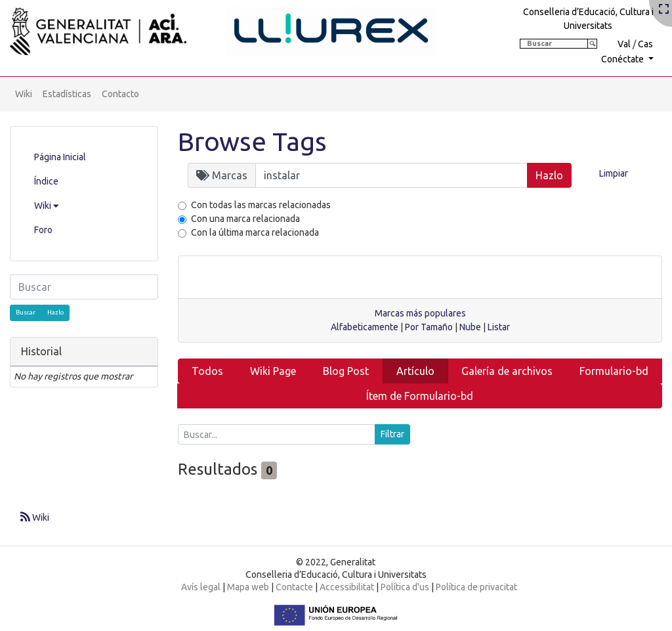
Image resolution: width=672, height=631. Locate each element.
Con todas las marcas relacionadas (261, 205)
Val (624, 44)
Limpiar (614, 173)
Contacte (294, 587)
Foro (43, 230)
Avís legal (201, 587)
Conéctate (623, 59)
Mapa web (248, 587)
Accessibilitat (347, 587)
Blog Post (346, 371)
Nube (470, 327)
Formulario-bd (614, 371)
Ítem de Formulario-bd (420, 396)
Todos (207, 371)
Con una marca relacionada (245, 219)
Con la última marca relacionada (255, 232)
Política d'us (405, 587)
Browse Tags (252, 141)
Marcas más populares (420, 313)
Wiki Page (273, 371)
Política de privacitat (476, 587)
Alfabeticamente (365, 327)
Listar (499, 327)
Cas (645, 44)
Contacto (120, 94)
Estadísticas (67, 94)
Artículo (415, 371)
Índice (46, 181)
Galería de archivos (507, 371)
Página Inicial (60, 157)
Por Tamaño (429, 327)
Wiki (24, 94)
